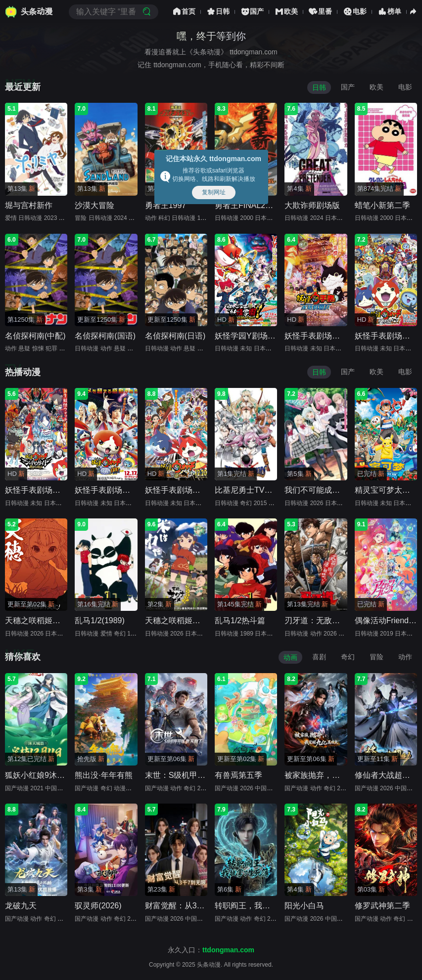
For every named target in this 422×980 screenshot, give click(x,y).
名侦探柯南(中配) (35, 336)
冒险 (376, 657)
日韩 (218, 12)
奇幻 (348, 657)
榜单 (389, 12)
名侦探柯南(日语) (175, 336)
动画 (290, 657)
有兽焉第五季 (238, 775)
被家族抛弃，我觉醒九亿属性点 (340, 775)
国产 (252, 12)
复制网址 (214, 192)
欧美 (286, 12)
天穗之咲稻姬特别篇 (181, 620)
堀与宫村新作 (29, 205)
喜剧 (319, 657)
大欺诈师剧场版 (312, 205)
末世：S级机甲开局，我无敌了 (199, 775)
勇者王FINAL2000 (247, 205)
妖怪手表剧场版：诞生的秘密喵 (200, 490)
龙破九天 (21, 906)
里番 (320, 12)
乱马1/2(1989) (100, 620)
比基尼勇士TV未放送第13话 (264, 490)
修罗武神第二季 (382, 906)
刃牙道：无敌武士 (316, 620)
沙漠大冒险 (94, 205)
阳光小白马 (304, 906)
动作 (405, 657)
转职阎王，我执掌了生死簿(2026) (274, 906)
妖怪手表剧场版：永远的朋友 (336, 336)
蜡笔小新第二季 (382, 205)
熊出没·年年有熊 (103, 775)
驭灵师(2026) (98, 906)
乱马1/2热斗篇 (240, 620)
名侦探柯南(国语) (105, 336)
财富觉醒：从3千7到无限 (189, 906)
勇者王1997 (166, 205)
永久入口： (211, 950)
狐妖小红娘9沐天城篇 (43, 775)
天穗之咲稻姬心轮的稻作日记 (56, 620)
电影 (354, 12)
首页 (184, 12)
